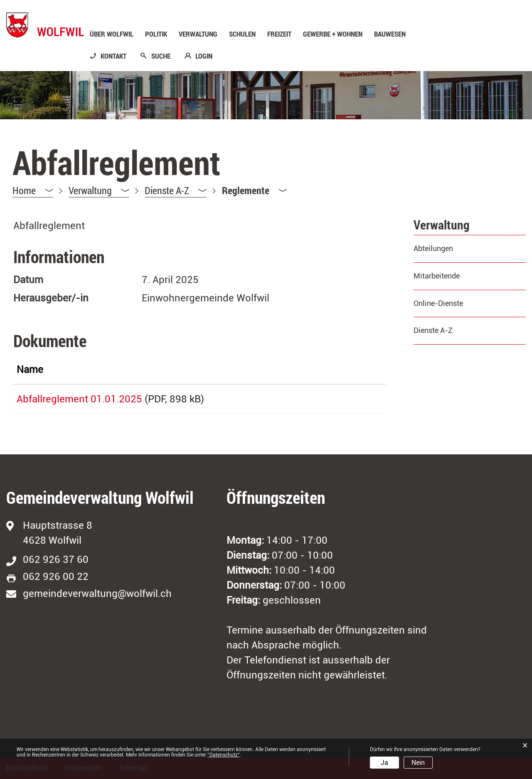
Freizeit (279, 34)
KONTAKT (113, 56)
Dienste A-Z (433, 330)
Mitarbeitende (437, 276)
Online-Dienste (438, 303)
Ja (384, 763)
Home (24, 190)
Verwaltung (198, 34)
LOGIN (204, 56)
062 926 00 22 (56, 577)
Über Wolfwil (112, 34)
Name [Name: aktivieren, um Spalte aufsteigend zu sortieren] (30, 370)
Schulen (242, 34)
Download (346, 398)
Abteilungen (433, 248)
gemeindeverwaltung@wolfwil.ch (97, 594)
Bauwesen (390, 34)
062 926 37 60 (56, 560)
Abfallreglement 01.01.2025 (79, 399)
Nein (418, 763)
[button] (99, 191)
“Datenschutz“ (224, 755)
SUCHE (161, 56)
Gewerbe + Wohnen (333, 34)
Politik (156, 34)
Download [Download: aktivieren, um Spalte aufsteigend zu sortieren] (333, 370)
